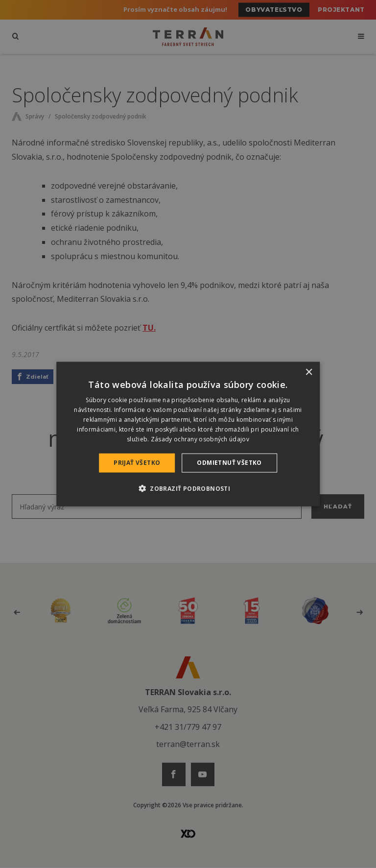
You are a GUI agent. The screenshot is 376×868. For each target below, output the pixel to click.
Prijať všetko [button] (137, 463)
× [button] (309, 373)
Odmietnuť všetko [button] (229, 463)
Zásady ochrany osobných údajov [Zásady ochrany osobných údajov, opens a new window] (200, 439)
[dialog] (188, 434)
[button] (188, 488)
